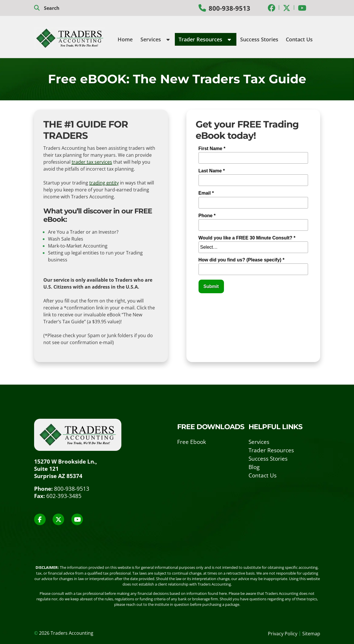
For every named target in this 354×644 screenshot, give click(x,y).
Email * (206, 193)
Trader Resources (205, 39)
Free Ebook (192, 442)
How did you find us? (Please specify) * (242, 260)
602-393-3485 (64, 496)
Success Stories (259, 39)
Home (125, 39)
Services (155, 39)
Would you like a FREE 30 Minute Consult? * (247, 238)
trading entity (104, 183)
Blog (254, 467)
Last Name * (212, 171)
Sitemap (311, 634)
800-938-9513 (229, 8)
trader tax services (92, 162)
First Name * (212, 148)
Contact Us (299, 39)
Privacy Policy (283, 634)
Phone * (207, 216)
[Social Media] (272, 8)
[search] (63, 8)
